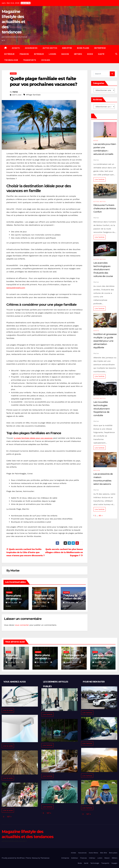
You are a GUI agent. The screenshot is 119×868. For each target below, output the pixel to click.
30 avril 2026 (14, 662)
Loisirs (53, 54)
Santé (101, 54)
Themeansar (45, 858)
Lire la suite (8, 710)
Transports (30, 60)
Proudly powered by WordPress (13, 858)
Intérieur (39, 54)
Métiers (78, 54)
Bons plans (83, 48)
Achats (16, 48)
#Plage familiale (33, 95)
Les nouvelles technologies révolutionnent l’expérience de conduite (102, 409)
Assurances (31, 48)
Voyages (46, 60)
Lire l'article (100, 179)
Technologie (11, 60)
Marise (15, 92)
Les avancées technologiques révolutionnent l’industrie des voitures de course (103, 269)
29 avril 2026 (43, 662)
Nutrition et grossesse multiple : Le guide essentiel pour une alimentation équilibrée (105, 341)
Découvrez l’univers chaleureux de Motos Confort (105, 208)
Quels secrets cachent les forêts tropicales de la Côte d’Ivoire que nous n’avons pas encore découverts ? (25, 552)
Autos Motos (50, 48)
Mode (90, 54)
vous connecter (22, 625)
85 (100, 516)
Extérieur (9, 54)
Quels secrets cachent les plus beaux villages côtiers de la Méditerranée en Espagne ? (64, 552)
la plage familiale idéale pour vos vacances (33, 438)
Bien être (67, 48)
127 (8, 817)
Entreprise (100, 48)
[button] (116, 54)
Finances (24, 54)
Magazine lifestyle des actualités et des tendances (13, 22)
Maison (65, 54)
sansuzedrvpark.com (16, 288)
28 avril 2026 (101, 662)
